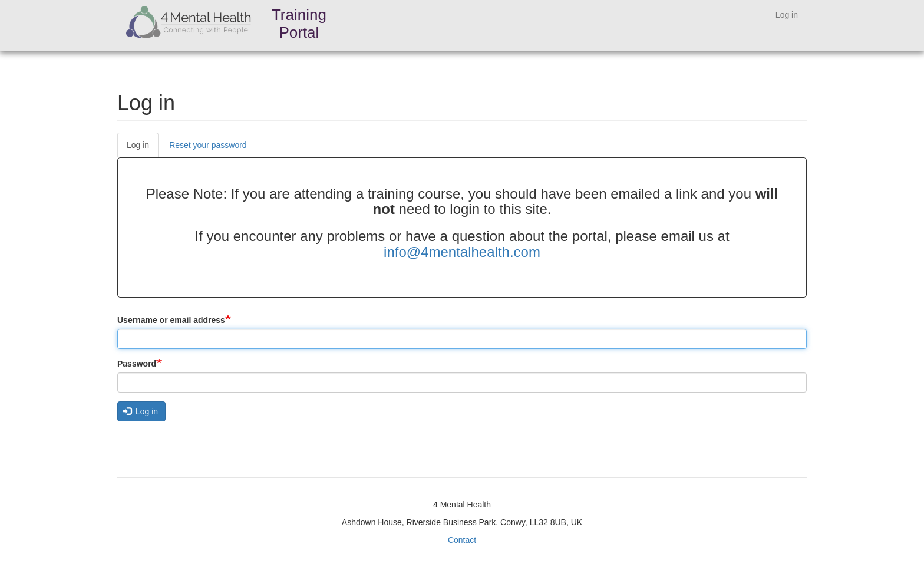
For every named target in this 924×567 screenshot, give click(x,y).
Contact (462, 540)
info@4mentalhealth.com (462, 252)
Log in (787, 15)
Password (137, 364)
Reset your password (208, 145)
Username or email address (171, 320)
